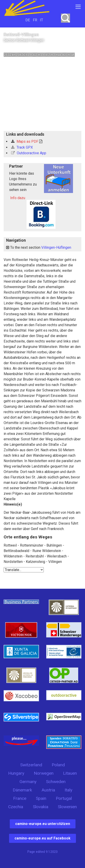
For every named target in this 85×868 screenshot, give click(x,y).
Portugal (64, 798)
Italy (68, 790)
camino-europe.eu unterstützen (43, 824)
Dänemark (22, 790)
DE (28, 20)
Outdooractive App (29, 153)
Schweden (56, 782)
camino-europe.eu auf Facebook (42, 838)
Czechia (16, 807)
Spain (41, 798)
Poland (58, 765)
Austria (48, 790)
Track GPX (22, 147)
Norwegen (44, 773)
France (20, 798)
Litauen (70, 773)
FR (35, 20)
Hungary (16, 773)
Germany (28, 782)
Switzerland (31, 765)
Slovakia (41, 807)
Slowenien (67, 807)
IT (41, 20)
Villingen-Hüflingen (56, 247)
